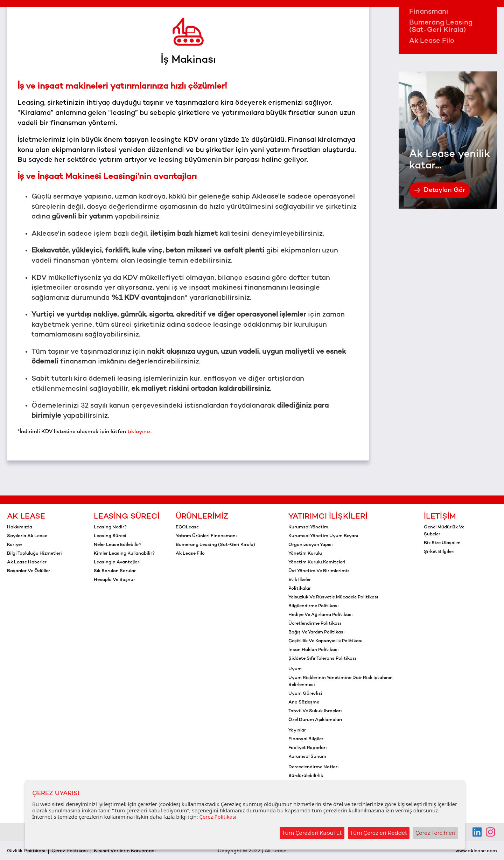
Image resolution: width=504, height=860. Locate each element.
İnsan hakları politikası (313, 650)
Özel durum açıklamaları (315, 720)
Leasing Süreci (127, 517)
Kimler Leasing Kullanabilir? (124, 554)
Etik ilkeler (300, 580)
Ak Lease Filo (432, 41)
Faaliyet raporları (307, 748)
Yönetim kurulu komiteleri (317, 562)
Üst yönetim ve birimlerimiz (319, 571)
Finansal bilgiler (306, 739)
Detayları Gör (440, 190)
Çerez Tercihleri (435, 833)
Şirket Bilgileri (439, 552)
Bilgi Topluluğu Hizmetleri (34, 554)
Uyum (295, 669)
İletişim (440, 517)
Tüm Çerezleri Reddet (379, 833)
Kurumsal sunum (307, 757)
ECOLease (187, 527)
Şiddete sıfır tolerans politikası (322, 659)
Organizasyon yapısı (310, 545)
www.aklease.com (476, 851)
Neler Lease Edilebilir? (118, 545)
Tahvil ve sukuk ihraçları (315, 711)
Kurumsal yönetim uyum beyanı (323, 536)
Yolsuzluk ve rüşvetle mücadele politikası (333, 597)
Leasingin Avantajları (117, 562)
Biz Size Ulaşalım (442, 543)
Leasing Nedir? (110, 527)
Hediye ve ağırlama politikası (320, 615)
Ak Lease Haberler (27, 562)
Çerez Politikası (70, 851)
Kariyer (15, 545)
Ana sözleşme (304, 702)
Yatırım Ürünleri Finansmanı (436, 8)
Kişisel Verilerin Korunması (125, 851)
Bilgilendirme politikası (313, 606)
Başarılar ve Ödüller (29, 571)
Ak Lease (26, 517)
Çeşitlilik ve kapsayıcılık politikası (325, 641)
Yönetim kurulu (305, 554)
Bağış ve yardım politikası (316, 632)
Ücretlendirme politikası (315, 624)
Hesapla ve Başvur (114, 580)
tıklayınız (139, 432)
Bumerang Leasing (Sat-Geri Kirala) (441, 27)
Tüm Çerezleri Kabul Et (312, 833)
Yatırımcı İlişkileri (328, 517)
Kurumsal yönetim (308, 527)
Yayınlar (297, 730)
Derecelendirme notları (313, 767)
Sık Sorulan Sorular (115, 571)
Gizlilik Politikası (26, 851)
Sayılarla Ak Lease (27, 536)
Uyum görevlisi (305, 694)
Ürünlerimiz (202, 517)
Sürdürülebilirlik (306, 776)
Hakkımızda (20, 527)
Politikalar (300, 589)
